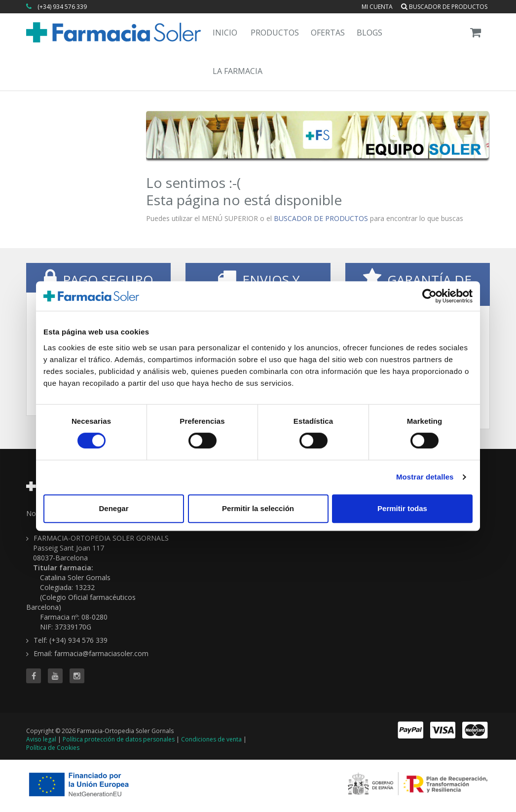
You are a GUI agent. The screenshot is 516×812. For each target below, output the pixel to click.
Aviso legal (41, 739)
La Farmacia (238, 71)
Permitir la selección (258, 508)
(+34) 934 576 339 (62, 7)
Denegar (113, 508)
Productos (275, 33)
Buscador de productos (444, 7)
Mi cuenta (377, 7)
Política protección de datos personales (119, 739)
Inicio (225, 33)
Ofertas (328, 33)
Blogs (369, 33)
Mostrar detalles (425, 477)
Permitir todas (402, 508)
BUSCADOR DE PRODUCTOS (321, 218)
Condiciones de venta (211, 739)
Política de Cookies (53, 748)
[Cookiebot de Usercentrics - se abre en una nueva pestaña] (429, 296)
